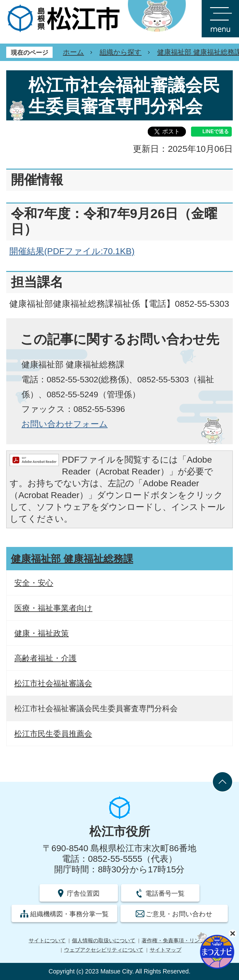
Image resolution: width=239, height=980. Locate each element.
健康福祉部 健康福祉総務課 (72, 559)
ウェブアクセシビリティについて (104, 950)
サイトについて (47, 941)
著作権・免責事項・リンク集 (176, 941)
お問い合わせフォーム (65, 424)
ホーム (73, 52)
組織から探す (121, 52)
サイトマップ (166, 950)
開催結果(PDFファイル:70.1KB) (72, 251)
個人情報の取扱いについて (104, 941)
